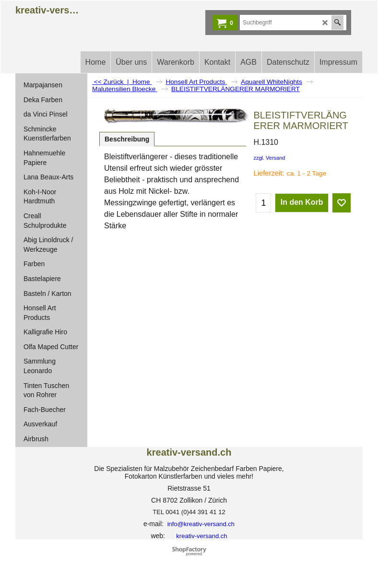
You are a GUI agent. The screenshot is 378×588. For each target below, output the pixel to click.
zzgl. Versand (269, 158)
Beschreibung (127, 139)
